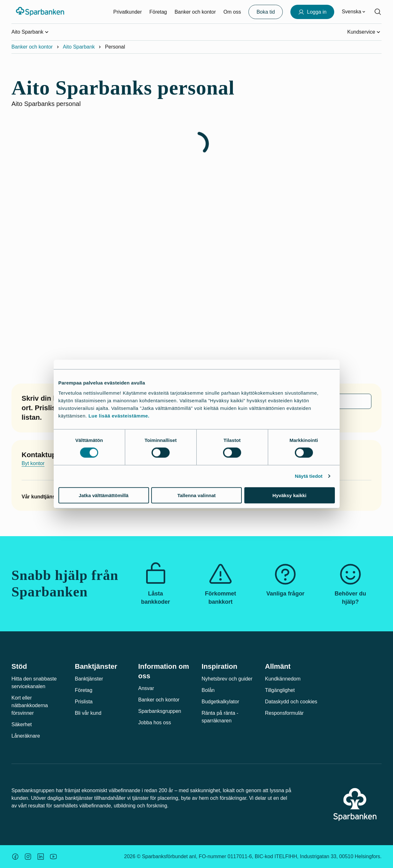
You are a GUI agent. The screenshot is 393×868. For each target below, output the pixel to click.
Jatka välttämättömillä (104, 495)
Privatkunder (127, 12)
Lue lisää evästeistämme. (119, 415)
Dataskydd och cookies (291, 702)
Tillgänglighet (280, 690)
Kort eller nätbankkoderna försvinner (30, 705)
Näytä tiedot (309, 476)
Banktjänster (89, 679)
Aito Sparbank (79, 47)
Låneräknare (26, 736)
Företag (158, 12)
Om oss (232, 12)
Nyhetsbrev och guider (227, 679)
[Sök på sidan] (378, 12)
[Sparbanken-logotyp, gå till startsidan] (41, 12)
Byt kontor (33, 463)
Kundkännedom (283, 679)
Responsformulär (284, 713)
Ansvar (146, 688)
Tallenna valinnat (196, 495)
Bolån (208, 690)
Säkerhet (22, 724)
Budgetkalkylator (220, 702)
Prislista (84, 702)
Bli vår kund (88, 713)
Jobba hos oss (155, 723)
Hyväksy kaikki (290, 495)
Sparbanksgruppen (160, 711)
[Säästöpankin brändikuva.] (15, 857)
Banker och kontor (195, 12)
